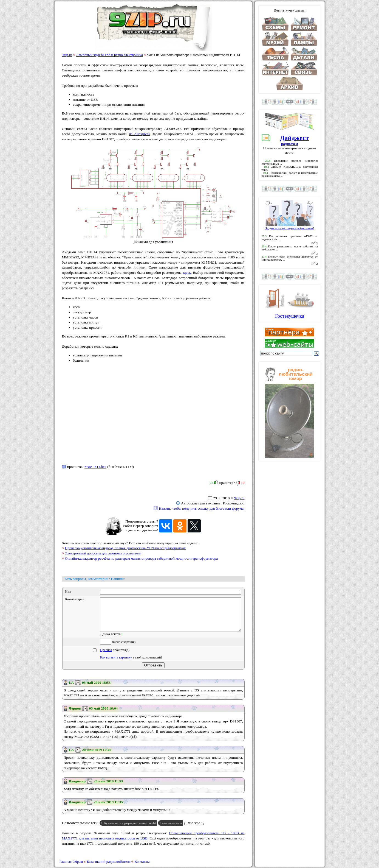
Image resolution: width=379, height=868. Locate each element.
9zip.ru (67, 55)
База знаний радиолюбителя (109, 862)
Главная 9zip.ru (71, 862)
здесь (187, 273)
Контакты (142, 862)
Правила (106, 657)
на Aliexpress (139, 134)
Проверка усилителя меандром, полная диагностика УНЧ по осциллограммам (126, 548)
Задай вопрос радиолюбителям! (290, 226)
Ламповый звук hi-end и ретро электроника (110, 55)
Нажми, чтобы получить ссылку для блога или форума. (202, 508)
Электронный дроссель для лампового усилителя (103, 553)
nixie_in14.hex (95, 467)
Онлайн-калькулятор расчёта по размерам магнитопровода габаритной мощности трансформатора (141, 558)
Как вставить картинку (116, 664)
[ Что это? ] (194, 829)
